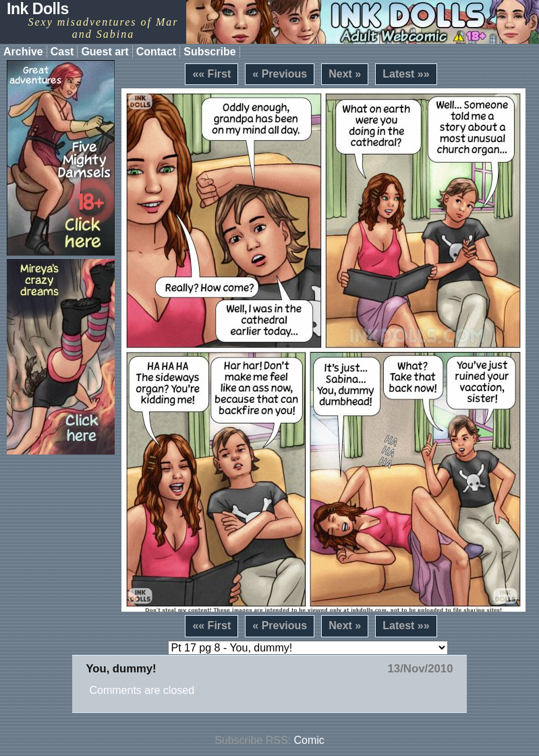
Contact (157, 52)
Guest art (105, 52)
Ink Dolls (38, 9)
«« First (211, 74)
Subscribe (209, 52)
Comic (309, 740)
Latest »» (406, 74)
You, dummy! (121, 669)
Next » (345, 74)
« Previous (280, 74)
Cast (62, 52)
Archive (23, 52)
